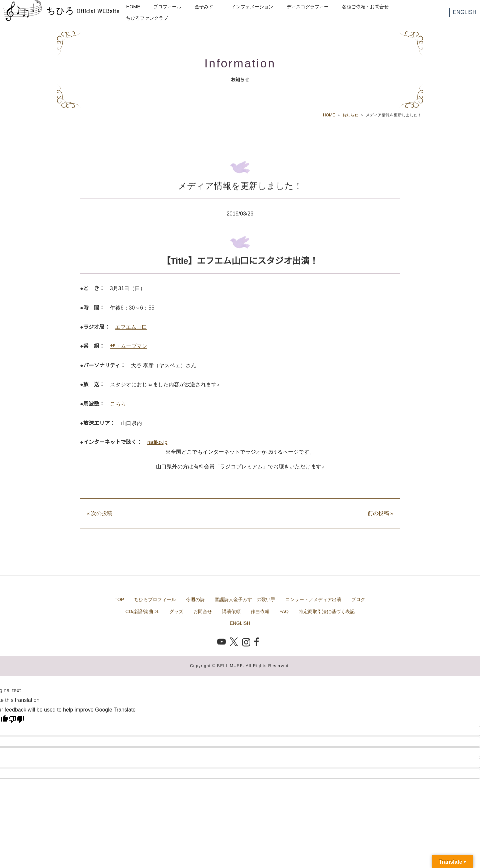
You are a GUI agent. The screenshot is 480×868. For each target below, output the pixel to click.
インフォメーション (252, 7)
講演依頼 (231, 611)
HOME (133, 7)
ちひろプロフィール (155, 599)
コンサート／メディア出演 (313, 599)
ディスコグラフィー (308, 7)
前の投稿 (380, 513)
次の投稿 (99, 513)
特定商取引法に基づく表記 (327, 611)
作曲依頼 (260, 611)
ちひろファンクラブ (147, 18)
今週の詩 (195, 599)
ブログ (358, 599)
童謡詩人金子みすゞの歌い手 (245, 599)
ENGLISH (465, 12)
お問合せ (203, 611)
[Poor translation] (16, 719)
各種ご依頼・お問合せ (365, 7)
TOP (119, 599)
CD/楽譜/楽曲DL (142, 611)
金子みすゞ (206, 7)
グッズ (176, 611)
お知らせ (350, 115)
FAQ (284, 611)
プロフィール (167, 7)
